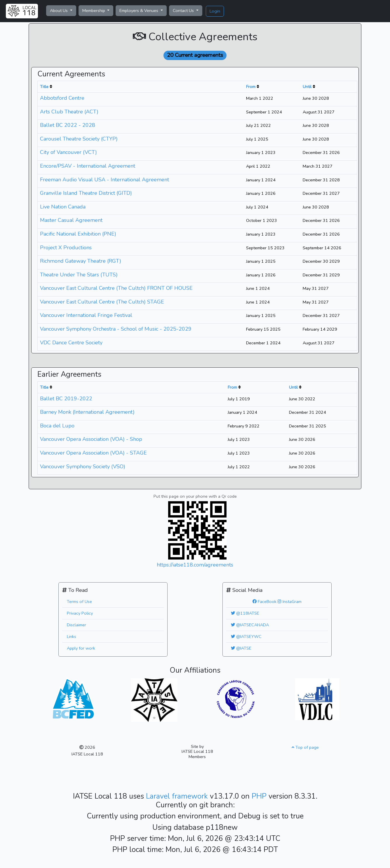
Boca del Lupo (57, 426)
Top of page (305, 747)
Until (307, 87)
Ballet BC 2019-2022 (66, 399)
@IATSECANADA (250, 625)
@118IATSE (245, 613)
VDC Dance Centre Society (71, 343)
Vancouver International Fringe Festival (86, 315)
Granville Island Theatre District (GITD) (86, 193)
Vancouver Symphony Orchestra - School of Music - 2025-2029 (116, 329)
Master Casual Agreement (71, 220)
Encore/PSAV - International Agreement (88, 166)
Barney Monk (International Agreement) (87, 412)
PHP (260, 796)
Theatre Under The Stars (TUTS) (79, 275)
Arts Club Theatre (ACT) (69, 112)
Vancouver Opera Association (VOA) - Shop (91, 439)
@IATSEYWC (246, 636)
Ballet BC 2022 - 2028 (68, 125)
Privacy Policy (80, 613)
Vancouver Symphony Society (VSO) (83, 467)
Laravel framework (178, 796)
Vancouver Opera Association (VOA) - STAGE (93, 453)
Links (72, 636)
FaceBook (264, 602)
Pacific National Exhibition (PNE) (78, 234)
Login (215, 11)
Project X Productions (66, 248)
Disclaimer (76, 625)
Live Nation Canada (63, 207)
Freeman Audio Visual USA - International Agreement (105, 180)
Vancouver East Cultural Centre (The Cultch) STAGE (102, 302)
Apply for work (81, 648)
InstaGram (290, 602)
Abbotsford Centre (62, 98)
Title (44, 87)
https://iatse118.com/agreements (195, 565)
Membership (94, 10)
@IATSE (241, 648)
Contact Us (184, 10)
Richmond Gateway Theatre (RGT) (81, 261)
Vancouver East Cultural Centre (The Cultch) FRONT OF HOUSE (116, 288)
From (251, 87)
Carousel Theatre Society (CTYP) (79, 139)
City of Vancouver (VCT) (68, 152)
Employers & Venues (139, 10)
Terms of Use (79, 602)
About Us (59, 10)
